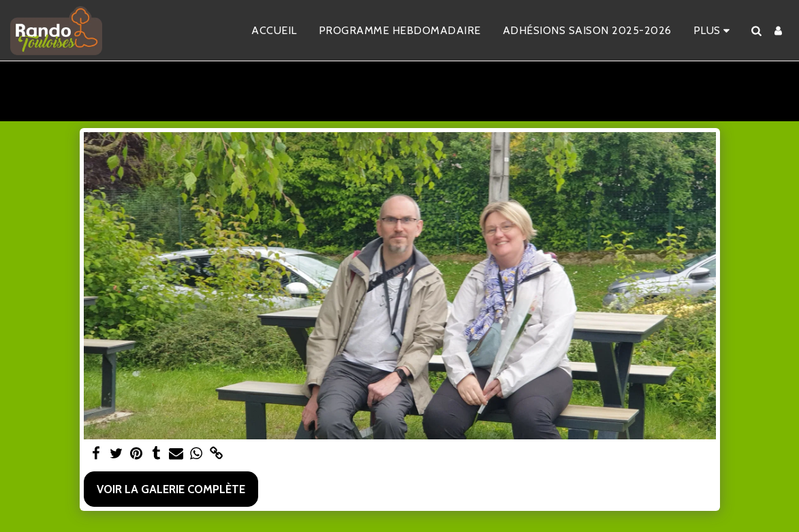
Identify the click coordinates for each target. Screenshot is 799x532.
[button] (756, 31)
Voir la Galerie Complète (171, 489)
